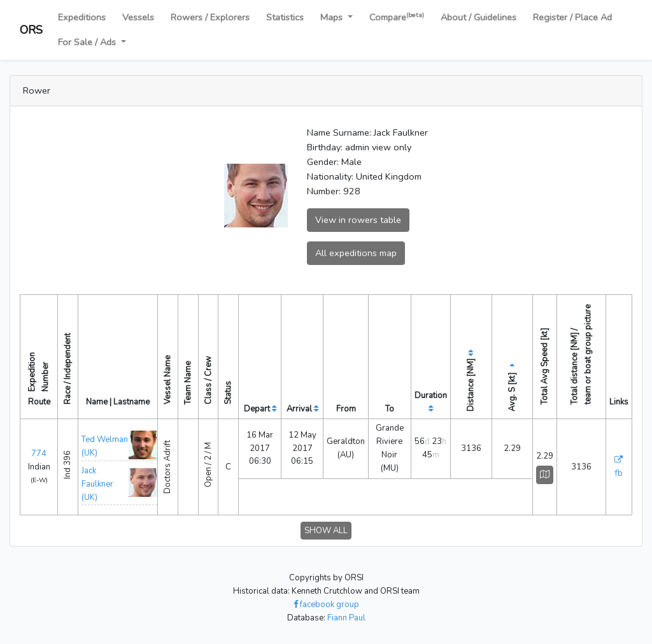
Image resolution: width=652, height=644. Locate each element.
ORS (31, 30)
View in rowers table (358, 220)
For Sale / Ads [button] (88, 42)
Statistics (285, 17)
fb (619, 473)
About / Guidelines (478, 17)
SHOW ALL (326, 531)
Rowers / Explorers (210, 17)
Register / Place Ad (572, 17)
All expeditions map (356, 253)
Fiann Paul (346, 618)
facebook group (326, 605)
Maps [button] (333, 17)
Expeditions (82, 17)
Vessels (138, 17)
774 (39, 454)
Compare (397, 17)
